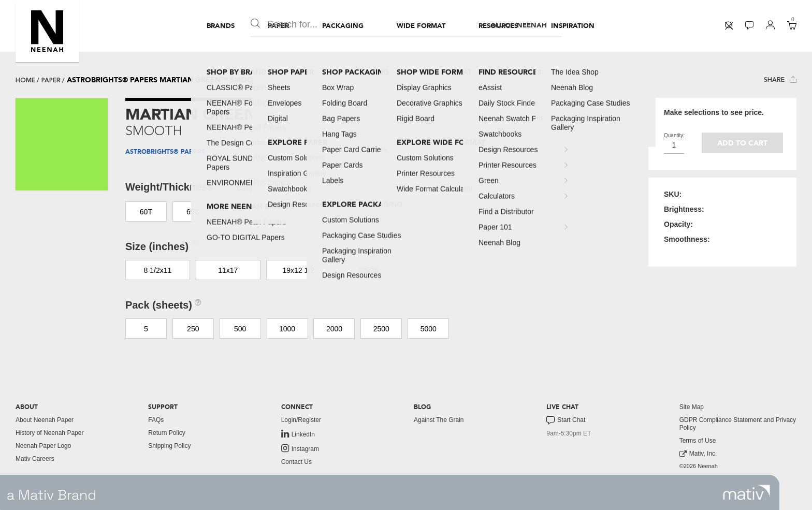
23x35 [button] (369, 270)
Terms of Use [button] (698, 441)
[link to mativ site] (746, 492)
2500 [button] (381, 329)
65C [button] (193, 212)
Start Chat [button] (566, 420)
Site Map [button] (692, 407)
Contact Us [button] (296, 462)
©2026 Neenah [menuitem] (699, 466)
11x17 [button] (228, 270)
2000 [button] (334, 329)
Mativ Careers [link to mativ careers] (35, 459)
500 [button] (240, 329)
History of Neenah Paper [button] (49, 433)
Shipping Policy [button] (169, 446)
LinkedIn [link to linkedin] (298, 434)
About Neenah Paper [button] (45, 420)
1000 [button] (287, 329)
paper (51, 80)
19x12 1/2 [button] (298, 270)
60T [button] (146, 212)
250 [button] (193, 329)
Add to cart (742, 143)
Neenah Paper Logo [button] (43, 446)
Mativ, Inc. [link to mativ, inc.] (698, 454)
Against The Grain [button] (439, 420)
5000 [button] (429, 329)
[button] (47, 31)
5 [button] (146, 329)
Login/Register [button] (301, 420)
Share (780, 79)
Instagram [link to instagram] (300, 448)
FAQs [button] (156, 420)
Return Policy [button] (166, 433)
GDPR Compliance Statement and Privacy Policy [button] (738, 424)
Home (25, 80)
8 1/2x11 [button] (158, 270)
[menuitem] (221, 26)
